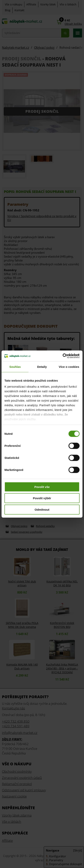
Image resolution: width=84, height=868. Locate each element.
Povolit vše (42, 487)
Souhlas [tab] (15, 367)
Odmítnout (42, 509)
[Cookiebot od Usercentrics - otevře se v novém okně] (63, 356)
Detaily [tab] (42, 367)
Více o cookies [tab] (69, 367)
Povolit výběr (42, 498)
